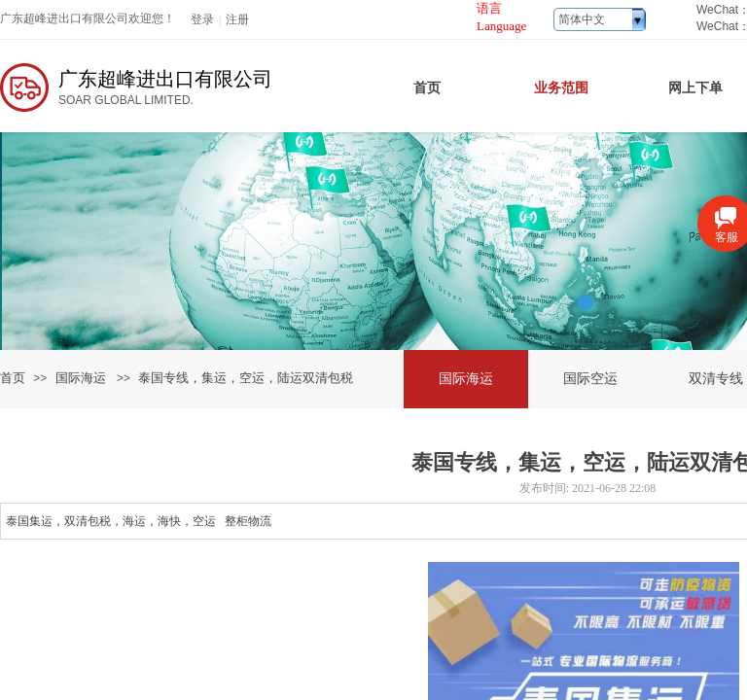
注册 (237, 19)
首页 (13, 378)
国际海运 (81, 378)
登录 (202, 19)
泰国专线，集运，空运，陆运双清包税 (246, 378)
